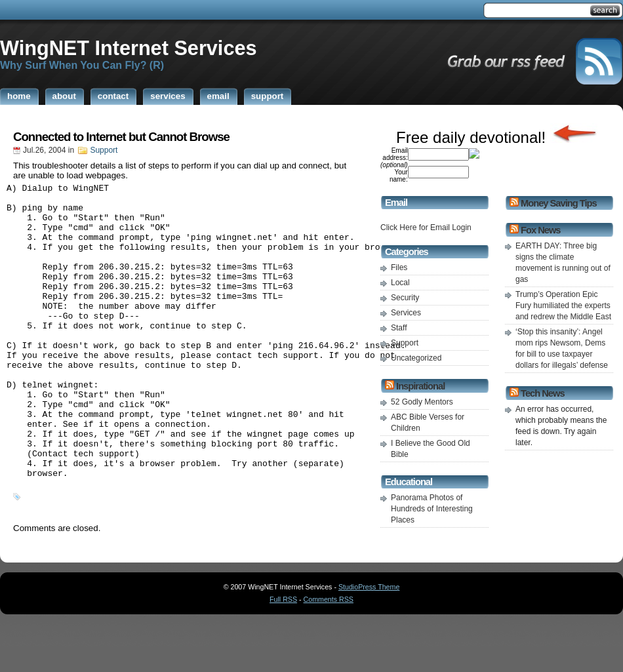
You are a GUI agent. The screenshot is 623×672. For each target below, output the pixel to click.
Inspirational (420, 386)
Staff (399, 328)
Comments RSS (329, 650)
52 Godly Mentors (422, 402)
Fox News (540, 230)
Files (399, 267)
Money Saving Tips (558, 203)
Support (104, 150)
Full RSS (283, 650)
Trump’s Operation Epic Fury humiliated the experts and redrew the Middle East (563, 306)
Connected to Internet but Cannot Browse (121, 137)
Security (405, 298)
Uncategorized (416, 358)
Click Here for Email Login (426, 227)
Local (400, 283)
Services (406, 313)
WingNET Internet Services (129, 48)
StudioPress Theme (369, 638)
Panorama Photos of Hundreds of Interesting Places (432, 509)
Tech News (542, 393)
